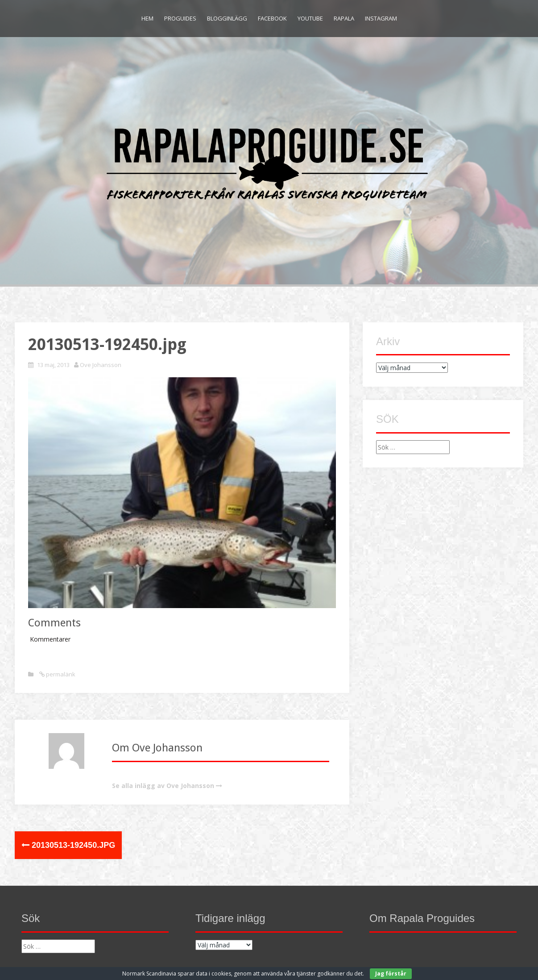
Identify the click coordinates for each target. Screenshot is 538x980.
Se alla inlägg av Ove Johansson (163, 786)
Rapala (344, 18)
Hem (147, 18)
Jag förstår (391, 974)
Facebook (272, 18)
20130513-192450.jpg (68, 845)
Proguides (180, 18)
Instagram (381, 18)
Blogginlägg (227, 18)
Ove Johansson (101, 365)
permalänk (60, 674)
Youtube (310, 18)
